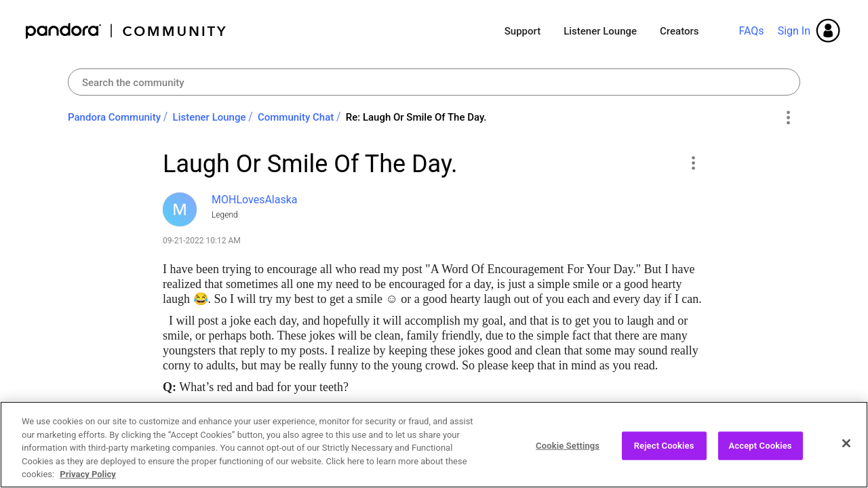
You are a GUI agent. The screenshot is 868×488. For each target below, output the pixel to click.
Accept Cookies (761, 447)
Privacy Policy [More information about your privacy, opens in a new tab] (87, 475)
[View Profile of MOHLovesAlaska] (255, 200)
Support (522, 31)
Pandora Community (126, 31)
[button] (693, 163)
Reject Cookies (664, 447)
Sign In (794, 31)
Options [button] (788, 118)
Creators (679, 31)
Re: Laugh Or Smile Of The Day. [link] (416, 117)
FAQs (751, 31)
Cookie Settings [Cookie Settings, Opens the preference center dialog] (568, 447)
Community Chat (296, 117)
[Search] (434, 82)
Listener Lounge (600, 31)
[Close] (846, 445)
